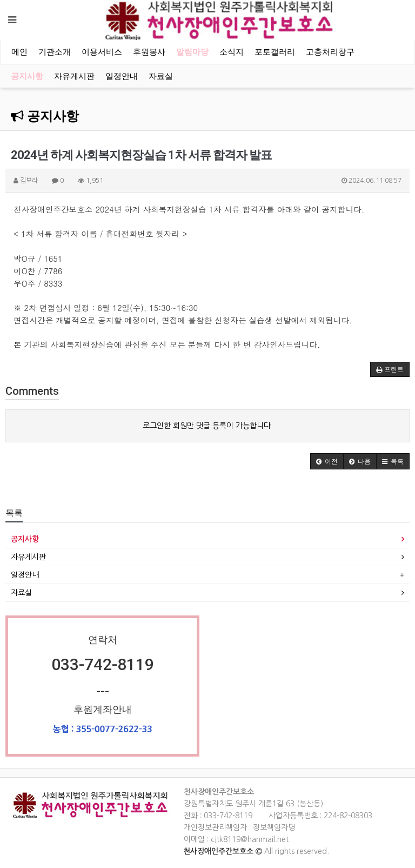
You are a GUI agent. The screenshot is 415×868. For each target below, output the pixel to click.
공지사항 (27, 76)
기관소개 (55, 52)
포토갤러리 (275, 52)
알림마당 (192, 52)
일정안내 (122, 76)
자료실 (161, 76)
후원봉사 (149, 52)
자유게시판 (74, 76)
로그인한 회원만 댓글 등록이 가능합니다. (208, 426)
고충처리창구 (330, 52)
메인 (19, 52)
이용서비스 (102, 52)
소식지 (232, 52)
